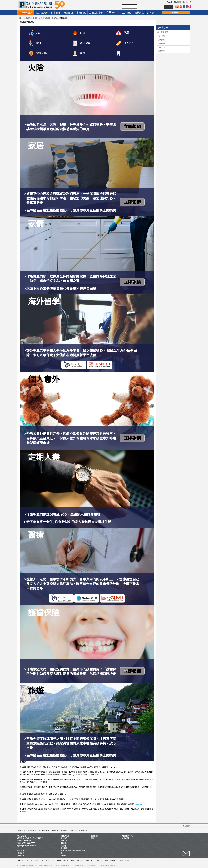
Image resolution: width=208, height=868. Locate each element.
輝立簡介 (64, 838)
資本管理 (56, 13)
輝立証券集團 (37, 866)
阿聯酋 (120, 861)
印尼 (93, 861)
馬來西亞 (80, 861)
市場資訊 (81, 13)
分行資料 (21, 853)
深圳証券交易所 (81, 831)
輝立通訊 (64, 846)
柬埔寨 (113, 861)
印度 (106, 861)
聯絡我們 (162, 51)
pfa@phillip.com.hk (30, 846)
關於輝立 (139, 13)
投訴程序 (21, 856)
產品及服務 (42, 13)
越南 (127, 861)
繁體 (180, 2)
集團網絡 (64, 843)
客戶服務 (127, 13)
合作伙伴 (162, 47)
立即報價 (132, 127)
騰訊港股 (55, 831)
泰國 (87, 861)
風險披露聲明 (92, 866)
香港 (36, 861)
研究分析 (68, 13)
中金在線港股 (44, 831)
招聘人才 (64, 841)
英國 (59, 861)
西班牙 (66, 861)
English (170, 2)
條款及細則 (79, 866)
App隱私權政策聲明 (63, 866)
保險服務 (44, 18)
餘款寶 (151, 13)
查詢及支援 (22, 851)
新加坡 (29, 861)
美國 (47, 861)
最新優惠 (162, 44)
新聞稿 (63, 856)
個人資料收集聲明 (108, 866)
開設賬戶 (176, 12)
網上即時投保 (162, 32)
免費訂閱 (125, 838)
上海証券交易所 (67, 831)
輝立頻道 (64, 848)
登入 (93, 838)
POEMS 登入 (26, 13)
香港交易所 (32, 831)
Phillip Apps (112, 12)
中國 (42, 861)
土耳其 (100, 861)
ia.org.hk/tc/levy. (142, 804)
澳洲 (72, 861)
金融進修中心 (96, 13)
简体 (175, 2)
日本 (53, 861)
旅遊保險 (162, 40)
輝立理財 (162, 36)
